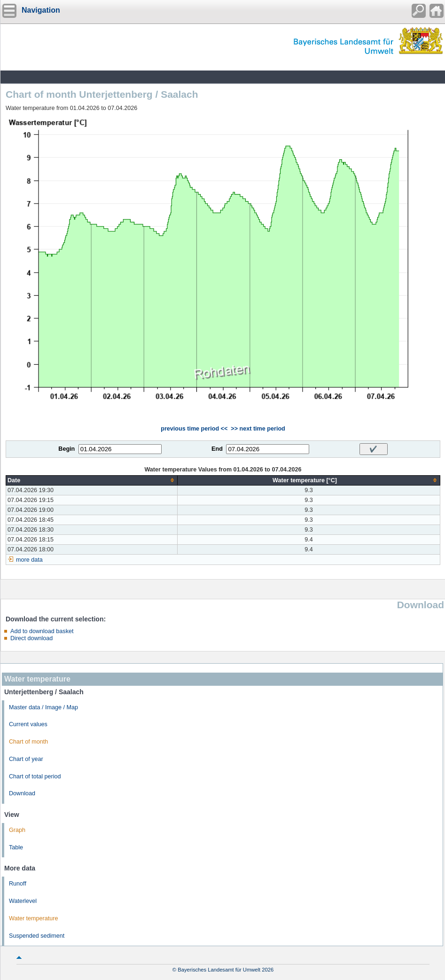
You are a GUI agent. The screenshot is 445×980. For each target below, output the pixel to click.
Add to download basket (42, 631)
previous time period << (194, 429)
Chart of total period (35, 776)
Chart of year (26, 759)
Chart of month (28, 742)
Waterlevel (23, 901)
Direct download (31, 638)
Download (22, 793)
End (217, 449)
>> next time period (258, 429)
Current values (28, 724)
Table (16, 847)
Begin (66, 449)
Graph (17, 830)
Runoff (18, 884)
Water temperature (34, 918)
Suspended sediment (37, 936)
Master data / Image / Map (43, 707)
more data (29, 560)
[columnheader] (92, 480)
